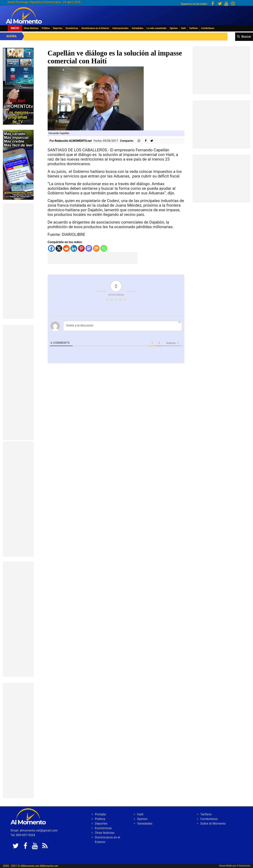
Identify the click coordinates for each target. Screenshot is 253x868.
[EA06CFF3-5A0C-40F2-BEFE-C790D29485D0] (18, 86)
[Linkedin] (74, 248)
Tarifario (193, 28)
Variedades (138, 28)
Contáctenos (208, 28)
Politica (46, 28)
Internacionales (120, 28)
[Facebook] (51, 248)
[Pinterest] (81, 248)
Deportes (58, 28)
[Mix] (96, 248)
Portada (100, 814)
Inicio (15, 28)
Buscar (246, 37)
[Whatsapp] (104, 248)
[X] (59, 248)
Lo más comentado (156, 28)
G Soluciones (243, 866)
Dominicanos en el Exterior (95, 28)
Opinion (174, 28)
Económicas (72, 28)
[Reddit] (66, 248)
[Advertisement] (18, 261)
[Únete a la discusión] (123, 326)
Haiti (183, 28)
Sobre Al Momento (213, 824)
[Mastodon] (89, 248)
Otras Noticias (31, 28)
